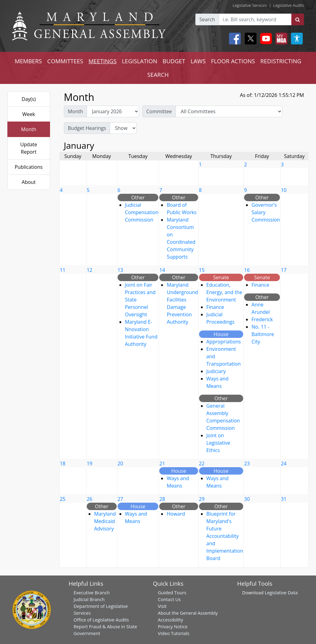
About (29, 182)
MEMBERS (28, 61)
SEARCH (158, 75)
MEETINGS (103, 61)
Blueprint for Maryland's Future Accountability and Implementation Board (225, 536)
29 (202, 499)
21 (162, 463)
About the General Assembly (188, 613)
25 (63, 499)
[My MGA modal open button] (280, 39)
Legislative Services (250, 5)
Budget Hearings (87, 128)
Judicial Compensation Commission (142, 212)
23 (247, 463)
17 (284, 270)
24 (284, 463)
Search (207, 19)
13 (120, 270)
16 (247, 270)
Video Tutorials (174, 633)
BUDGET (174, 61)
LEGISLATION (140, 61)
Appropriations (224, 342)
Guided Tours (172, 592)
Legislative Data (281, 592)
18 (63, 463)
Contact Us (169, 599)
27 (120, 499)
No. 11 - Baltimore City (263, 334)
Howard (176, 514)
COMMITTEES (65, 61)
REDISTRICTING (281, 61)
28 (162, 499)
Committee (159, 111)
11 (63, 270)
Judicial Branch (89, 599)
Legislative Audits (289, 5)
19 (89, 463)
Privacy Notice (173, 626)
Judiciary (216, 371)
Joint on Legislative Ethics (218, 443)
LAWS (198, 61)
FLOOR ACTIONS (233, 61)
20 (120, 463)
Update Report (29, 148)
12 (89, 270)
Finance (215, 307)
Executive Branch (92, 592)
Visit (162, 606)
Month (29, 129)
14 (162, 270)
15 (202, 270)
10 (284, 190)
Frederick (262, 319)
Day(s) (29, 99)
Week (29, 114)
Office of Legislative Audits (101, 620)
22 (202, 463)
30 (247, 499)
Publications (29, 167)
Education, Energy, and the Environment (224, 292)
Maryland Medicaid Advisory (105, 521)
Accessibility (171, 620)
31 (284, 499)
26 (89, 499)
